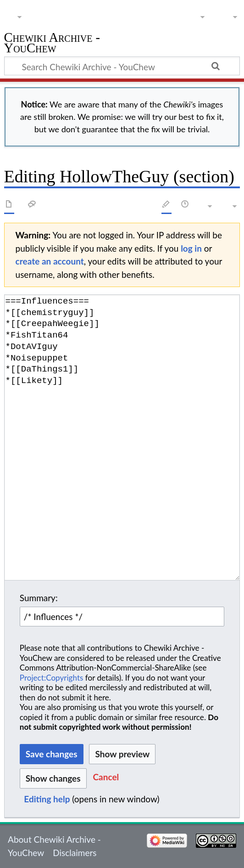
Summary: (39, 598)
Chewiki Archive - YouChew (52, 44)
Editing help (47, 799)
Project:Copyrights (52, 678)
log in (191, 248)
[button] (106, 778)
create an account (50, 261)
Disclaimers (75, 853)
